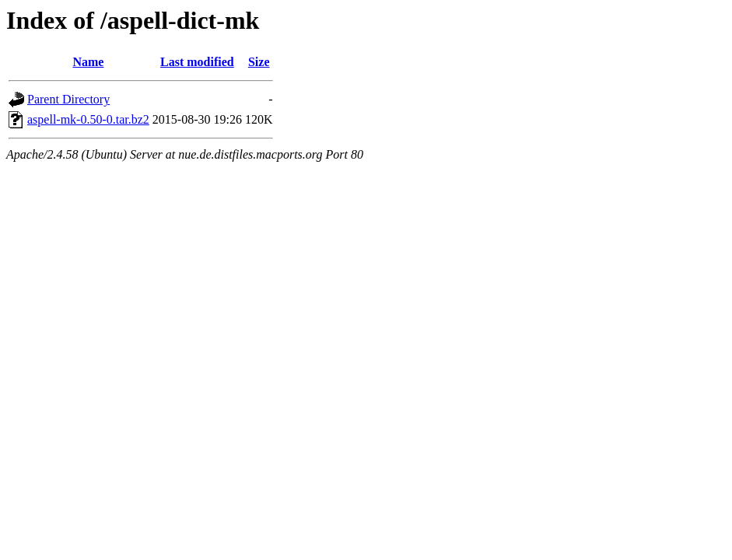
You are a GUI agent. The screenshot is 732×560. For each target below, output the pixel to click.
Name (88, 62)
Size (259, 62)
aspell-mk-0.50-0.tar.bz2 (88, 119)
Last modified (197, 62)
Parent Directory (68, 99)
